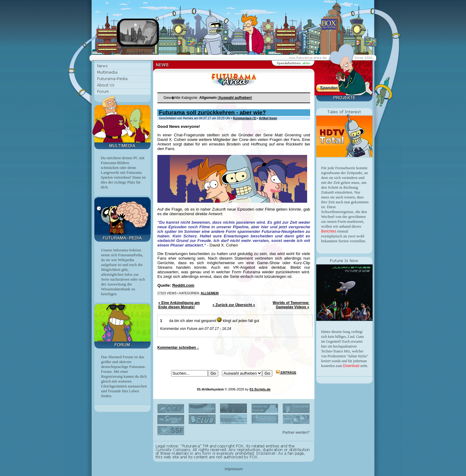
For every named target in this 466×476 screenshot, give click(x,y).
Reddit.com (183, 285)
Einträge (286, 373)
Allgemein (210, 293)
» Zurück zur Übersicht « (234, 305)
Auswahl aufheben (235, 98)
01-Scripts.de (260, 389)
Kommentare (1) (245, 118)
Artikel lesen (268, 118)
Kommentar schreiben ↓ (178, 348)
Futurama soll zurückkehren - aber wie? (212, 112)
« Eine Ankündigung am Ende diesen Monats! (179, 305)
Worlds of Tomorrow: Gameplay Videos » (291, 305)
